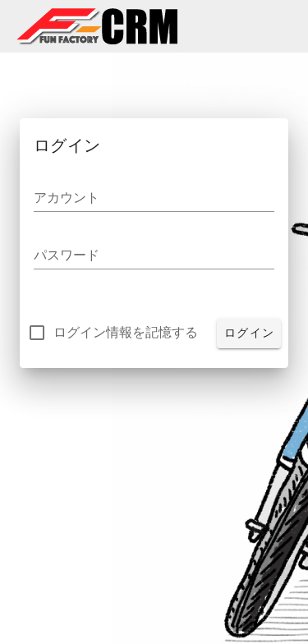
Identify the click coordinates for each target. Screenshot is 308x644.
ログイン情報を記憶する (126, 332)
